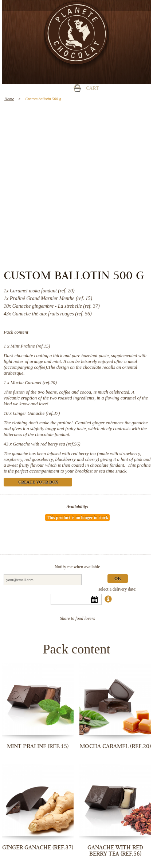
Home (9, 99)
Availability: (78, 507)
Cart (93, 89)
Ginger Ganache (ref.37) (36, 413)
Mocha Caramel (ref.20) (34, 382)
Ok (118, 579)
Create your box (38, 483)
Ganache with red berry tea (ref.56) (46, 444)
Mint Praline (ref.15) (30, 346)
